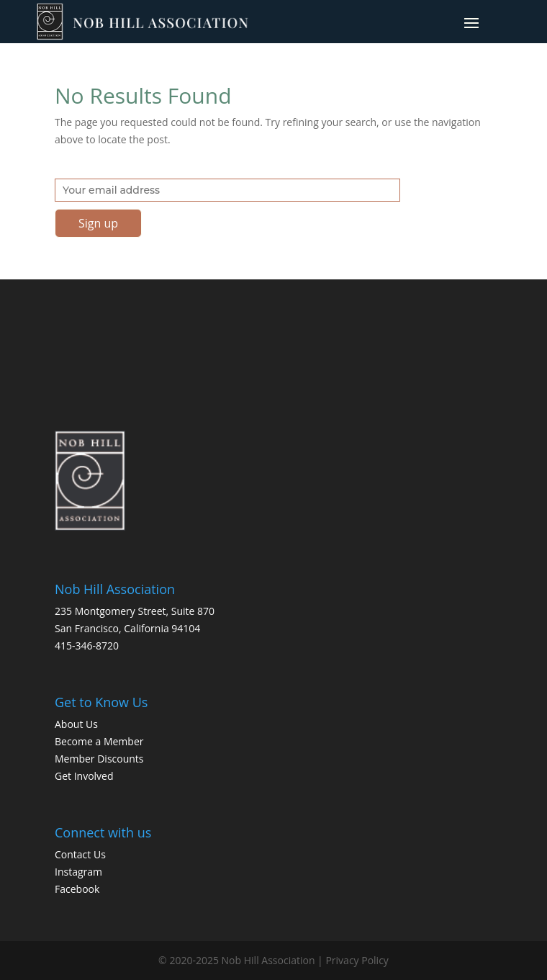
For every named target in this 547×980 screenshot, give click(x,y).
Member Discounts (99, 759)
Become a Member (99, 741)
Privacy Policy (357, 960)
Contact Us (80, 854)
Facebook (77, 889)
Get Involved (84, 776)
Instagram (78, 872)
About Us (76, 724)
